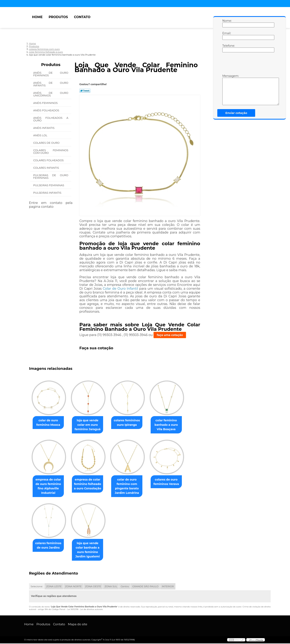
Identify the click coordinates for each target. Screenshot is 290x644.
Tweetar (85, 91)
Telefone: (226, 48)
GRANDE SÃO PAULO (145, 587)
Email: (226, 36)
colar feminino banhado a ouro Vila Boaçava (172, 425)
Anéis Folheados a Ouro (51, 119)
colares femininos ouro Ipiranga (131, 423)
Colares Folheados (49, 160)
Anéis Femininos (46, 103)
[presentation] (248, 64)
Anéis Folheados (47, 110)
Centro (125, 587)
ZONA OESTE (93, 587)
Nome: (226, 23)
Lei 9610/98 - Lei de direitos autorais (85, 610)
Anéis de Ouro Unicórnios (51, 94)
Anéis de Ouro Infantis (51, 84)
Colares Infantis (46, 168)
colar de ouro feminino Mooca (49, 423)
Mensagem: (226, 90)
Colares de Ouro (47, 143)
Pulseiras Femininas (49, 185)
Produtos (58, 17)
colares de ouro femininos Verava (172, 482)
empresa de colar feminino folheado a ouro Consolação (90, 484)
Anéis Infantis (44, 128)
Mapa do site (78, 625)
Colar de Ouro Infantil (120, 289)
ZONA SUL (111, 587)
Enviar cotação (236, 113)
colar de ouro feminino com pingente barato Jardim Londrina (131, 487)
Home (37, 17)
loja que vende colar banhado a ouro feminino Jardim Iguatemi (90, 550)
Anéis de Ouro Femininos (51, 74)
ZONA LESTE (54, 587)
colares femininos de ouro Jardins (49, 546)
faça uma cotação (170, 335)
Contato (82, 17)
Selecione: (37, 587)
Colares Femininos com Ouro (51, 151)
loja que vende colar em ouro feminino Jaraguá (90, 425)
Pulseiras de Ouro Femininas (51, 176)
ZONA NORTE (73, 587)
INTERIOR (168, 587)
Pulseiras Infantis (48, 193)
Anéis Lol (41, 135)
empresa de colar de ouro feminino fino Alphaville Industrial (49, 487)
